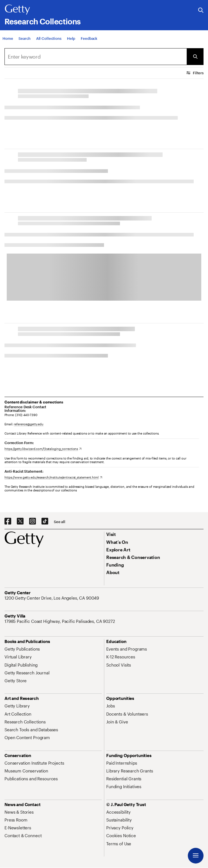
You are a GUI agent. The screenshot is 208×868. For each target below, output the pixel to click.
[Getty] (17, 10)
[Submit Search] (195, 57)
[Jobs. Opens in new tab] (110, 706)
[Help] (71, 40)
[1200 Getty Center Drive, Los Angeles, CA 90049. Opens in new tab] (52, 598)
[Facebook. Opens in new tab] (8, 521)
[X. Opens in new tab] (20, 521)
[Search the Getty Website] (201, 11)
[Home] (8, 40)
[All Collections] (49, 40)
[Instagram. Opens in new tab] (33, 521)
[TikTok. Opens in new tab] (45, 521)
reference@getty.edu (29, 424)
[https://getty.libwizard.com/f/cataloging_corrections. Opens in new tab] (43, 449)
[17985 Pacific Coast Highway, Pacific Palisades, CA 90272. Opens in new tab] (60, 621)
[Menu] (196, 856)
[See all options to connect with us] (60, 522)
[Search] (24, 40)
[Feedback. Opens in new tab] (89, 40)
